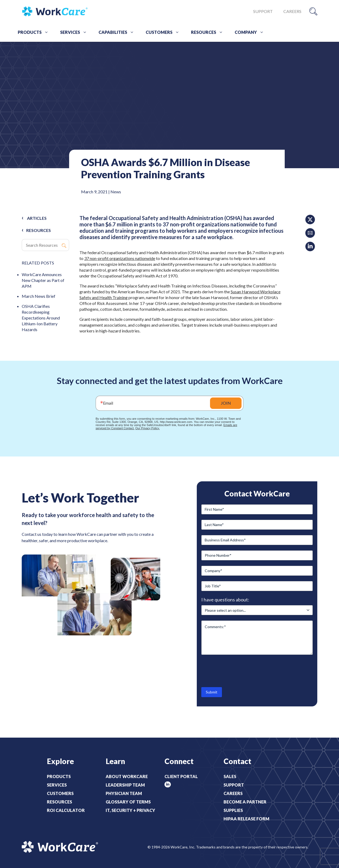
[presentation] (242, 670)
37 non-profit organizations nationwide (120, 258)
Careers (292, 11)
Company (251, 32)
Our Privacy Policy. (148, 428)
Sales (230, 776)
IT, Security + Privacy (130, 810)
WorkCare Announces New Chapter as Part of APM (43, 280)
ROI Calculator (66, 810)
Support (263, 11)
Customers (164, 32)
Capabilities (118, 32)
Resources (209, 32)
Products (35, 32)
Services (75, 32)
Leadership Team (125, 785)
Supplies (233, 810)
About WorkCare (127, 776)
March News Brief (39, 296)
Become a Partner (245, 802)
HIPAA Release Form (246, 819)
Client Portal (181, 776)
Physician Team (124, 793)
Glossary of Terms (128, 802)
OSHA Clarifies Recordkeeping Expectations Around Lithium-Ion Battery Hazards (41, 318)
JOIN (226, 403)
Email (108, 403)
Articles (37, 218)
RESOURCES (39, 230)
